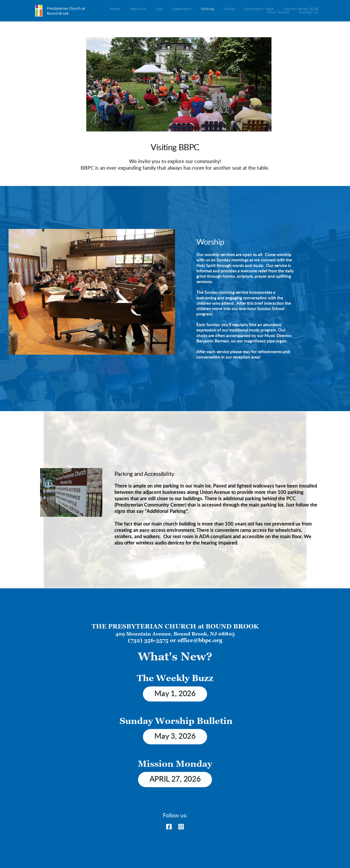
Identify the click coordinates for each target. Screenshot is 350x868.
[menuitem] (115, 9)
